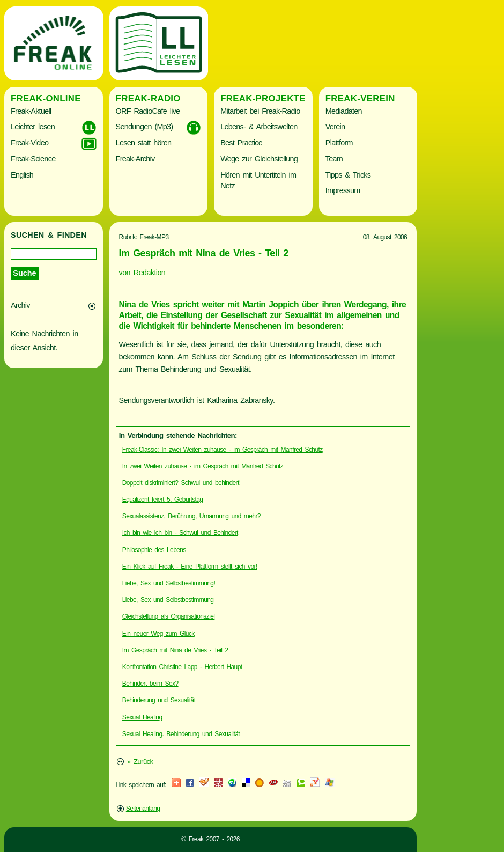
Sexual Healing (142, 717)
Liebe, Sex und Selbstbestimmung (168, 600)
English (22, 175)
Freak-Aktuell (31, 111)
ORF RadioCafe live (148, 111)
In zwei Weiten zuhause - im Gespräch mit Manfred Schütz (203, 466)
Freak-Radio (148, 98)
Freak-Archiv (135, 159)
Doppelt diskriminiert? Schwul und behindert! (181, 483)
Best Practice (241, 143)
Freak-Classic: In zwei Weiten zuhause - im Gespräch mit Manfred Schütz (223, 450)
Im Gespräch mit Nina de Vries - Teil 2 (175, 650)
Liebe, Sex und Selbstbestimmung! (169, 583)
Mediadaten (344, 111)
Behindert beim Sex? (150, 684)
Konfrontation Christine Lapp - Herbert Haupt (182, 667)
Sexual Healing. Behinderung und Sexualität (181, 734)
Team (334, 159)
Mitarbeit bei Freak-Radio (260, 111)
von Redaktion (142, 273)
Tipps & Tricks (348, 175)
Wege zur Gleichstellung (259, 159)
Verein (335, 127)
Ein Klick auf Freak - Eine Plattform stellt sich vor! (190, 567)
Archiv (20, 305)
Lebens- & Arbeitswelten (259, 127)
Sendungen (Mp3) (144, 127)
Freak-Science (33, 159)
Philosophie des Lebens (154, 550)
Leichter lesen (33, 127)
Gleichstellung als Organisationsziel (169, 616)
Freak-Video (29, 143)
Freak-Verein (360, 98)
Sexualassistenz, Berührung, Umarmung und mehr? (191, 516)
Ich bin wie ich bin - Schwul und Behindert (180, 533)
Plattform (339, 143)
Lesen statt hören (144, 143)
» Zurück (140, 762)
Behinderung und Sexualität (159, 700)
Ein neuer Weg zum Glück (158, 634)
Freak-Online (46, 98)
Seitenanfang (143, 809)
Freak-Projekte (263, 98)
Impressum (343, 190)
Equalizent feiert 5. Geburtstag (163, 500)
